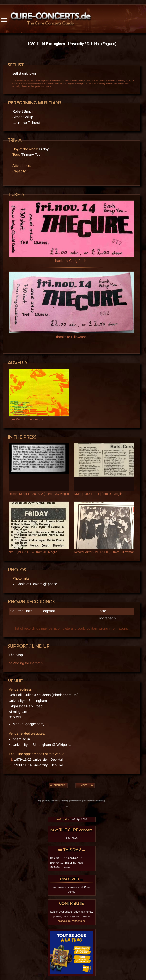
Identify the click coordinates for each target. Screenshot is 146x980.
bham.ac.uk (22, 739)
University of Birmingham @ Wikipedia (42, 745)
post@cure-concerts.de (72, 921)
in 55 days (72, 838)
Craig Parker (79, 261)
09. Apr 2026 (72, 819)
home (46, 801)
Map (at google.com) (29, 724)
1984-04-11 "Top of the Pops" (67, 863)
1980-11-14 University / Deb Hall (39, 765)
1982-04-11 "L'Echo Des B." (66, 858)
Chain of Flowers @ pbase (37, 584)
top (40, 801)
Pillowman (79, 337)
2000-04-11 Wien (60, 867)
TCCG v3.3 (72, 806)
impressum (76, 801)
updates (55, 801)
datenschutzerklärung (94, 801)
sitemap (64, 801)
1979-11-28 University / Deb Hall (39, 759)
